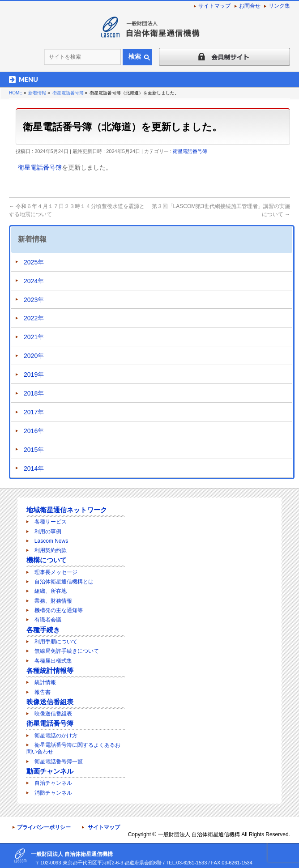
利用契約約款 (51, 550)
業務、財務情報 (53, 601)
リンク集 (279, 6)
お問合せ (250, 6)
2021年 (34, 337)
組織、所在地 (51, 591)
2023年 (34, 300)
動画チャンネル (50, 771)
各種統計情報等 (50, 670)
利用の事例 (48, 532)
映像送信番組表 (50, 702)
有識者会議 (48, 620)
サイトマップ (214, 6)
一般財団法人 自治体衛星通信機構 (199, 834)
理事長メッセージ (56, 572)
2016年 (34, 431)
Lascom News (51, 541)
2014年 (34, 468)
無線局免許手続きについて (67, 651)
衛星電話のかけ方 (56, 736)
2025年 (34, 262)
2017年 (34, 412)
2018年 (34, 393)
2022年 (34, 318)
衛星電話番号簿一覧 (59, 762)
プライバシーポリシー (44, 827)
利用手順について (56, 642)
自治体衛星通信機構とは (64, 582)
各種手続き (43, 630)
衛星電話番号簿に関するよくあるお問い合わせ (73, 748)
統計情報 (45, 682)
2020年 (34, 356)
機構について (47, 560)
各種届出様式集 (53, 661)
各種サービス (51, 522)
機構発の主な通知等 (59, 610)
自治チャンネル (53, 783)
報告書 (43, 692)
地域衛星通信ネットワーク (67, 510)
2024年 (34, 281)
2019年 (34, 374)
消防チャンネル (53, 793)
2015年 (34, 450)
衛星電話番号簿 (190, 151)
